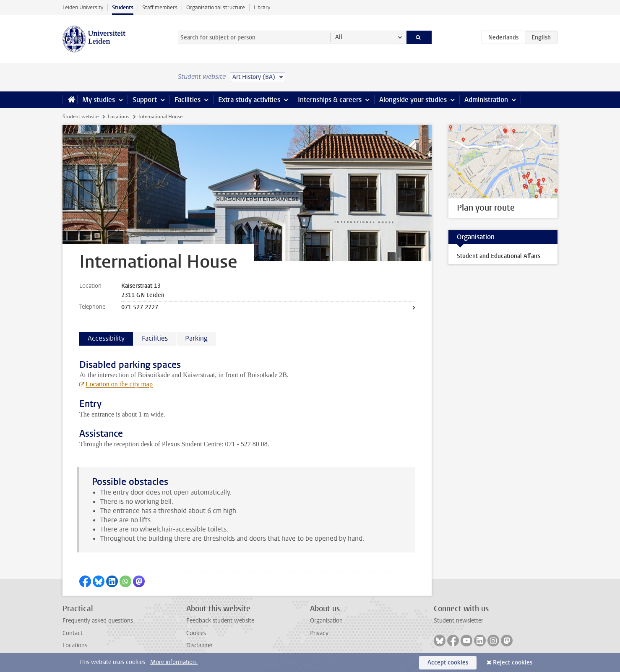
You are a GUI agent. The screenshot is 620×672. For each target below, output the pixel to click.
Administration (486, 100)
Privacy (319, 633)
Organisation (326, 621)
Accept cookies (448, 663)
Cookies (196, 633)
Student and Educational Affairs (499, 256)
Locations (119, 117)
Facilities (188, 100)
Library (262, 7)
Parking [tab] (196, 338)
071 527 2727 (140, 307)
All (339, 37)
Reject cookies (513, 663)
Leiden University (83, 7)
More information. (174, 662)
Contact (73, 633)
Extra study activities (249, 100)
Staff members (160, 7)
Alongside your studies (413, 100)
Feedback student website (220, 621)
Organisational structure (216, 7)
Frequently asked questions (98, 621)
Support (145, 100)
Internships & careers (330, 100)
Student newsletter (458, 621)
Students (123, 7)
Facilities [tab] (155, 338)
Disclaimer (199, 645)
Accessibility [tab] (106, 338)
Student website (81, 117)
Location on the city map (119, 384)
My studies (99, 100)
